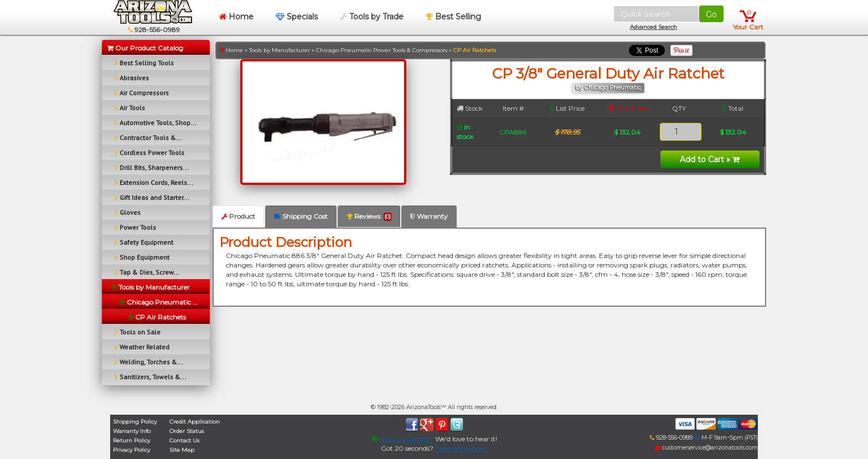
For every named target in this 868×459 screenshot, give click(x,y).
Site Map (182, 450)
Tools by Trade (372, 17)
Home (236, 17)
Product (238, 216)
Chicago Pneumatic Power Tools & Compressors (382, 50)
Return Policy (131, 440)
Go (711, 14)
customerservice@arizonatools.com (706, 448)
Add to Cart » (710, 159)
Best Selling (453, 17)
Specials (297, 17)
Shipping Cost (301, 216)
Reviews (369, 216)
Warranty (429, 216)
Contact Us (184, 440)
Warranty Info (132, 431)
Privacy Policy (131, 450)
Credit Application (195, 422)
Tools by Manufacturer (280, 50)
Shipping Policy (135, 422)
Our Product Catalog (145, 48)
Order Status (187, 431)
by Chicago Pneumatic (608, 88)
